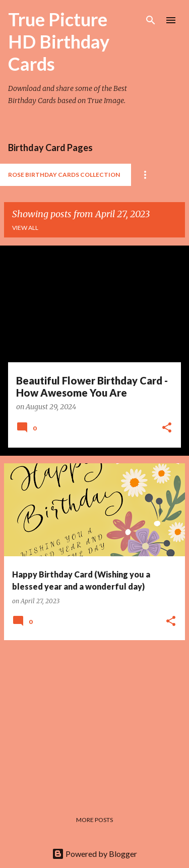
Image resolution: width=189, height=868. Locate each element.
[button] (167, 428)
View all (25, 228)
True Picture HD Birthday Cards (59, 41)
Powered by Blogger (94, 854)
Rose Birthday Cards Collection (64, 175)
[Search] (151, 20)
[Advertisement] (94, 719)
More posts (94, 820)
